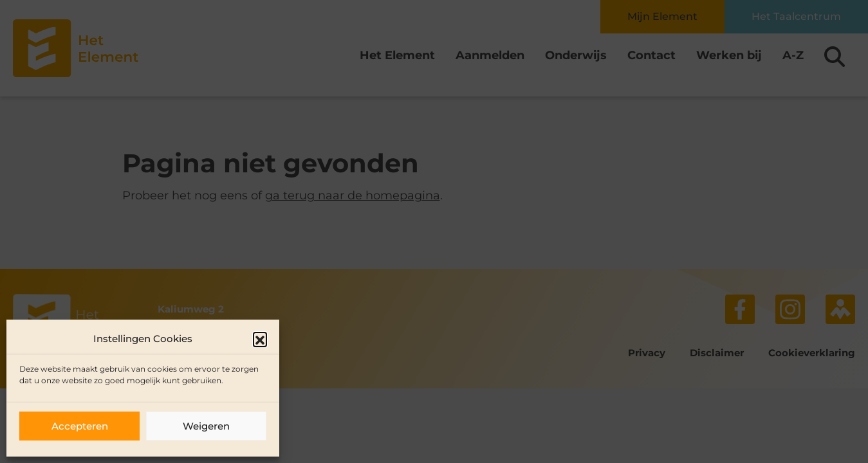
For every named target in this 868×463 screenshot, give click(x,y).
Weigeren (206, 426)
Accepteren (80, 426)
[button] (260, 339)
